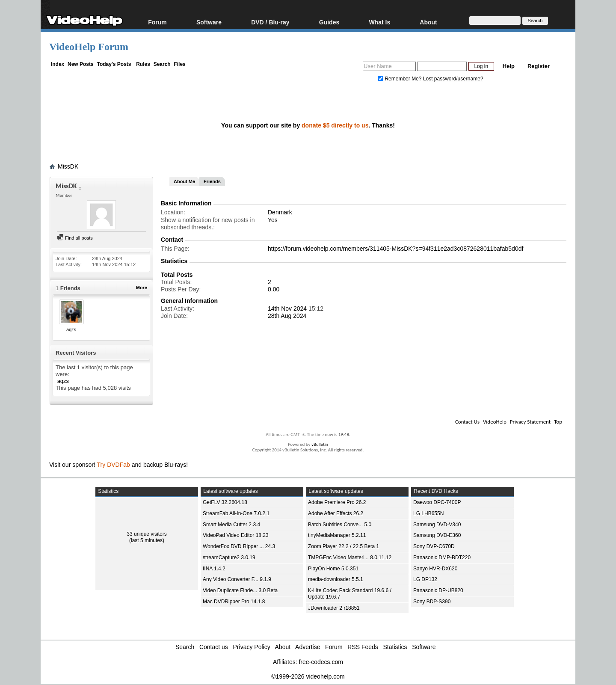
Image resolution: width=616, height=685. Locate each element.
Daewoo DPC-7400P (437, 502)
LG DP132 (425, 579)
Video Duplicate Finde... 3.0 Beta (240, 590)
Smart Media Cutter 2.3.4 (231, 525)
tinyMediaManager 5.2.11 (337, 535)
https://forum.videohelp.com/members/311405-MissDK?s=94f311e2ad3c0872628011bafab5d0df (395, 249)
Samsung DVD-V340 (437, 525)
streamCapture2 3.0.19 (229, 557)
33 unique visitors (147, 534)
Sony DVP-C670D (434, 546)
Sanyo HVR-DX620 (435, 569)
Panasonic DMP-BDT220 (442, 557)
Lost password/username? (453, 79)
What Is (379, 22)
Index (58, 64)
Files (179, 64)
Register (539, 66)
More (142, 288)
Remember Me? (400, 79)
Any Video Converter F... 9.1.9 (237, 579)
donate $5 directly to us (335, 125)
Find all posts (75, 238)
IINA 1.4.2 (214, 569)
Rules (143, 64)
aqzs (71, 329)
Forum (157, 22)
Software (209, 22)
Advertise (308, 647)
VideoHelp (495, 422)
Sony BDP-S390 (432, 602)
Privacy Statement (530, 422)
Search (162, 64)
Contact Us (467, 422)
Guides (329, 22)
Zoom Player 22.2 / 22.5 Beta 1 (344, 546)
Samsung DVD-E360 (437, 535)
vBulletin (320, 444)
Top (558, 422)
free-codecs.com (321, 662)
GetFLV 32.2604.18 (225, 502)
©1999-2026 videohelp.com (308, 676)
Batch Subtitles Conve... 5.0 (340, 525)
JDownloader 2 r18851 (334, 608)
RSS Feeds (363, 647)
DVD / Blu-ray (270, 22)
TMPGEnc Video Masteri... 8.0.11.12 (350, 557)
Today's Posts (114, 64)
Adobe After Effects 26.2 (336, 513)
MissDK (68, 166)
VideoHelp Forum (89, 47)
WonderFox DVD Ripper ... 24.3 (239, 546)
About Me (184, 181)
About (428, 22)
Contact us (214, 647)
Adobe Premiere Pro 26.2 (337, 502)
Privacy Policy (252, 647)
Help (509, 66)
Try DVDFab (114, 465)
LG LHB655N (428, 513)
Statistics (395, 647)
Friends (212, 181)
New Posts (81, 64)
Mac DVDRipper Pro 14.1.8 (234, 602)
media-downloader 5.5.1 (336, 579)
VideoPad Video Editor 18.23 (236, 535)
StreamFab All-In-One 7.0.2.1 (236, 513)
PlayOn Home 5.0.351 (333, 569)
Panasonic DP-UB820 (438, 590)
